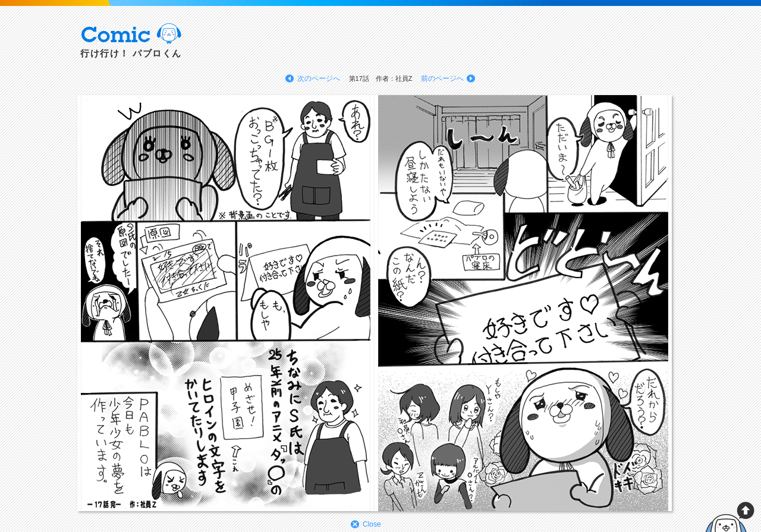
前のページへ (442, 78)
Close (372, 524)
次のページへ (319, 78)
